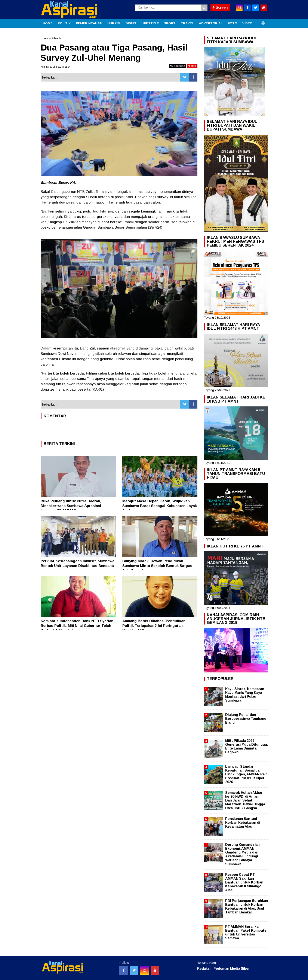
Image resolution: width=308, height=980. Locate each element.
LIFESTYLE (150, 23)
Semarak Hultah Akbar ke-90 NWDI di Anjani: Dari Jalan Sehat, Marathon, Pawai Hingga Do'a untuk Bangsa (245, 800)
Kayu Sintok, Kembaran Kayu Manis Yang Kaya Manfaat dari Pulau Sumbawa (245, 695)
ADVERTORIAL (211, 23)
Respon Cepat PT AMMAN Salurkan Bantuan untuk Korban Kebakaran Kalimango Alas (244, 882)
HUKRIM (114, 23)
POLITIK (64, 23)
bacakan (178, 66)
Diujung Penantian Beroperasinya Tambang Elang (246, 719)
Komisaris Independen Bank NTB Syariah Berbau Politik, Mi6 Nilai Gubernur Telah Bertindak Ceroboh (77, 626)
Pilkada (56, 38)
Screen (220, 7)
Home (44, 38)
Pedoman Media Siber (232, 969)
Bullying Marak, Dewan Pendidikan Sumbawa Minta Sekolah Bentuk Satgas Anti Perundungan (157, 566)
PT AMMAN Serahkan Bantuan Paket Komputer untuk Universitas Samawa (247, 932)
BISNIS (131, 23)
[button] (263, 21)
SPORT (170, 23)
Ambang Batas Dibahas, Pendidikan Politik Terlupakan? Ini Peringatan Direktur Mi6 (154, 626)
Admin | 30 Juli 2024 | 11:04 (55, 67)
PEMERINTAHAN (89, 23)
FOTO (232, 23)
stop (192, 66)
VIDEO (247, 23)
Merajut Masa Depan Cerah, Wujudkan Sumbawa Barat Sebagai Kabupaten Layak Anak (160, 506)
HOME (48, 23)
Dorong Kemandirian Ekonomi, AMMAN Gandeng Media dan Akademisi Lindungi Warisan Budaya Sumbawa (242, 854)
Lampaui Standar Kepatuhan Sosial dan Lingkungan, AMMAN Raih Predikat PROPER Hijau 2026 (246, 774)
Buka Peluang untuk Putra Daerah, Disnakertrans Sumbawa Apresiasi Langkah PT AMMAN (71, 506)
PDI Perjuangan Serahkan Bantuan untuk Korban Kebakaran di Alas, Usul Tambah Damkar (247, 907)
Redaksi (204, 969)
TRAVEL (187, 23)
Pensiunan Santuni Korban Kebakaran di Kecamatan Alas (243, 823)
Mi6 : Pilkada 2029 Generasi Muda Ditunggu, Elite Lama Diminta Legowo (247, 747)
